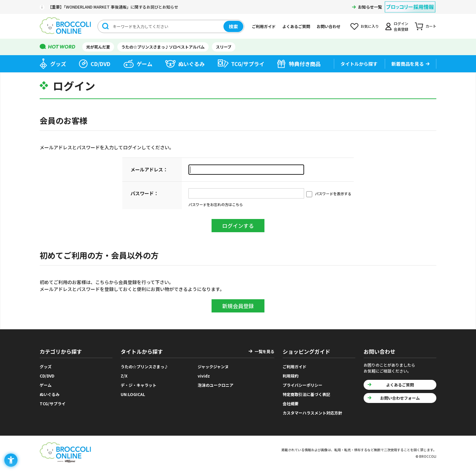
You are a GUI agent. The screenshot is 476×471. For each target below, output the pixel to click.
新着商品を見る (408, 64)
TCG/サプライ (248, 64)
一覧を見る (264, 351)
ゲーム (144, 64)
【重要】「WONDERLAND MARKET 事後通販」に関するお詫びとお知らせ (113, 7)
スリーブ (224, 47)
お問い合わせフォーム (400, 398)
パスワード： (144, 193)
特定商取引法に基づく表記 (306, 394)
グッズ (58, 64)
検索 (233, 26)
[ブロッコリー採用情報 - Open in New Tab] (410, 3)
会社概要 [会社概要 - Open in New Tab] (291, 403)
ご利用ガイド (264, 26)
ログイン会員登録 (401, 26)
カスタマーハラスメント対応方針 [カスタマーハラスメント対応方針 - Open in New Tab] (312, 413)
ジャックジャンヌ (213, 366)
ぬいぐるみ (191, 64)
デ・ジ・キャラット (139, 385)
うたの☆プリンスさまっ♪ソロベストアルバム (163, 47)
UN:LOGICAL (133, 394)
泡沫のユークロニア (216, 385)
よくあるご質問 (296, 26)
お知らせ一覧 (370, 7)
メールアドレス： (149, 169)
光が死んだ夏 (98, 47)
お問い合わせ (329, 26)
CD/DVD (100, 64)
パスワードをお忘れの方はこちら (216, 204)
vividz (204, 376)
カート (431, 26)
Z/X (124, 376)
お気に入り (370, 26)
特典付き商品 (305, 64)
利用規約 (291, 376)
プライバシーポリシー (302, 385)
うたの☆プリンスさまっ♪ (144, 366)
